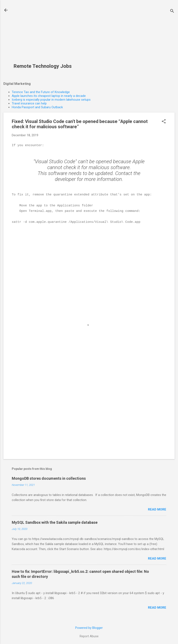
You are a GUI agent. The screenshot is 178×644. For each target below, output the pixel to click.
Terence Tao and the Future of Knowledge (41, 92)
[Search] (172, 11)
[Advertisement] (44, 34)
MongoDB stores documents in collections (49, 477)
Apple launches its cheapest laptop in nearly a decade (49, 96)
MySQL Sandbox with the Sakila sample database (55, 521)
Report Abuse (89, 635)
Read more (157, 508)
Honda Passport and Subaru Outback (37, 107)
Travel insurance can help (29, 103)
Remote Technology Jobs (43, 66)
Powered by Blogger (89, 626)
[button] (164, 122)
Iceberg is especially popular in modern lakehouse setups (51, 100)
